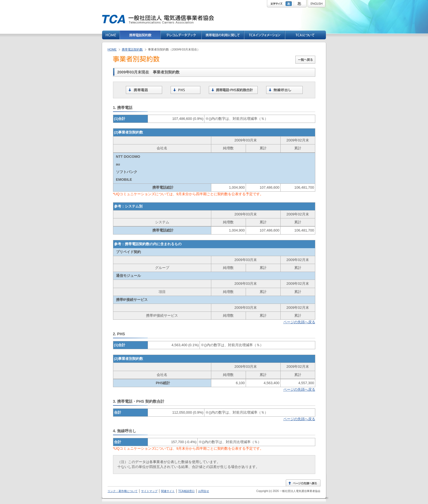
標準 (289, 4)
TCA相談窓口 (186, 491)
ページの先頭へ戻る (299, 322)
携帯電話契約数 (132, 49)
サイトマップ (149, 491)
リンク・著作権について (123, 491)
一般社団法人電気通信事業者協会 (300, 491)
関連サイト (168, 491)
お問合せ (204, 491)
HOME (112, 49)
